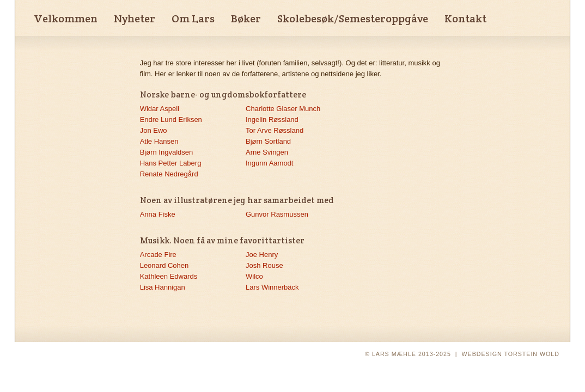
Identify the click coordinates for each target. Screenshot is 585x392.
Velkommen (66, 19)
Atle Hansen (159, 141)
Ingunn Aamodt (269, 163)
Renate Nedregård (169, 174)
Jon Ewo (154, 130)
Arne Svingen (267, 152)
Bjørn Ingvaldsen (167, 152)
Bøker (246, 19)
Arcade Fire (158, 255)
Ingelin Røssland (272, 120)
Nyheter (135, 19)
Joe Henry (262, 255)
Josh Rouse (264, 265)
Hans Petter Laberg (171, 163)
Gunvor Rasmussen (277, 214)
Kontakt (465, 19)
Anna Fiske (158, 214)
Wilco (254, 276)
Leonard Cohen (164, 265)
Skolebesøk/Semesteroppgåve (353, 19)
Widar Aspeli (160, 109)
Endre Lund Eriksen (171, 120)
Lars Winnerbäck (272, 287)
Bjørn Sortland (268, 141)
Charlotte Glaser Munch (283, 109)
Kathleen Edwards (169, 276)
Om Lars (193, 19)
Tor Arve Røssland (275, 130)
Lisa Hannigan (163, 287)
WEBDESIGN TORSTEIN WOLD (510, 354)
